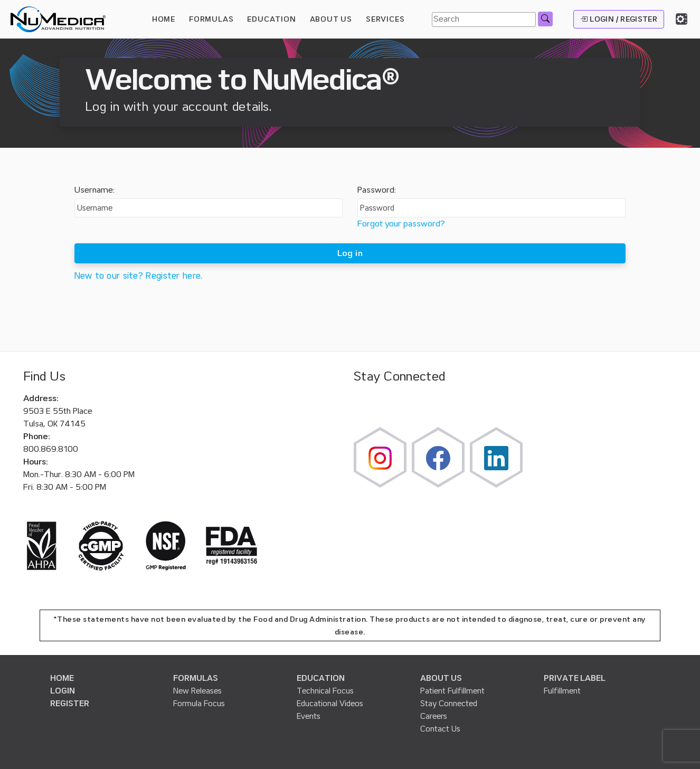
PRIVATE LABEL (575, 678)
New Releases (197, 691)
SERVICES (385, 19)
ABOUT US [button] (331, 19)
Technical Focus (325, 691)
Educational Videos (330, 704)
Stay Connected (449, 704)
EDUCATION (321, 678)
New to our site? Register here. (139, 276)
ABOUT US (441, 678)
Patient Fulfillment (452, 691)
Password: (377, 190)
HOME (164, 19)
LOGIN (63, 691)
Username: (94, 190)
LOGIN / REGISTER (619, 19)
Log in (350, 253)
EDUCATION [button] (271, 19)
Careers (434, 716)
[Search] (484, 20)
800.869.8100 (51, 449)
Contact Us (440, 729)
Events (309, 716)
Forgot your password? (401, 224)
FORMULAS (211, 19)
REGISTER (70, 704)
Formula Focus (199, 704)
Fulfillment (562, 691)
